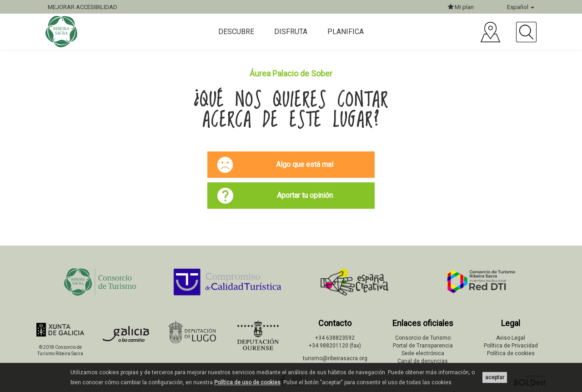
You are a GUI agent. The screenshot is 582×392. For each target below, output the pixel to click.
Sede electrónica (423, 353)
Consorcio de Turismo (423, 338)
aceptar (495, 377)
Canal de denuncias (423, 361)
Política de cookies (511, 353)
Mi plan (461, 7)
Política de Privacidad (511, 346)
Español (521, 7)
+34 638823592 (335, 338)
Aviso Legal (511, 338)
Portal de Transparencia (423, 346)
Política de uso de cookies (247, 382)
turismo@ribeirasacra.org (335, 358)
